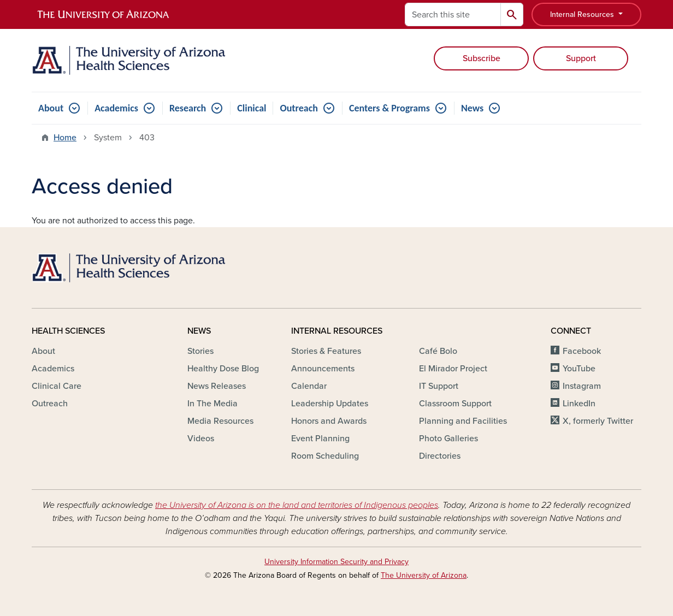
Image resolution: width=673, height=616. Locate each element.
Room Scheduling (325, 456)
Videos (201, 439)
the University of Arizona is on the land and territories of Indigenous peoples (297, 505)
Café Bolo (438, 351)
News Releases (217, 386)
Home (65, 138)
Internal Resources (583, 14)
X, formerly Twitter (598, 421)
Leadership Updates (330, 404)
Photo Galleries (448, 439)
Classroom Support (455, 404)
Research (188, 108)
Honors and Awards (329, 421)
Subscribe (482, 58)
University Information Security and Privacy (336, 562)
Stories (200, 351)
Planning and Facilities (463, 421)
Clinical (252, 108)
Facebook (582, 351)
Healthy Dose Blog (223, 369)
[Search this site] (453, 14)
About (51, 108)
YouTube (579, 369)
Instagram (582, 386)
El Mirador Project (453, 369)
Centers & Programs (389, 108)
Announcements (323, 369)
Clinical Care (57, 386)
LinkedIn (579, 404)
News (472, 108)
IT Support (439, 386)
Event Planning (320, 439)
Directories (440, 456)
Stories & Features (326, 351)
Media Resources (220, 421)
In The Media (212, 404)
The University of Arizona (424, 575)
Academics (116, 108)
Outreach (299, 108)
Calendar (309, 386)
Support (581, 58)
